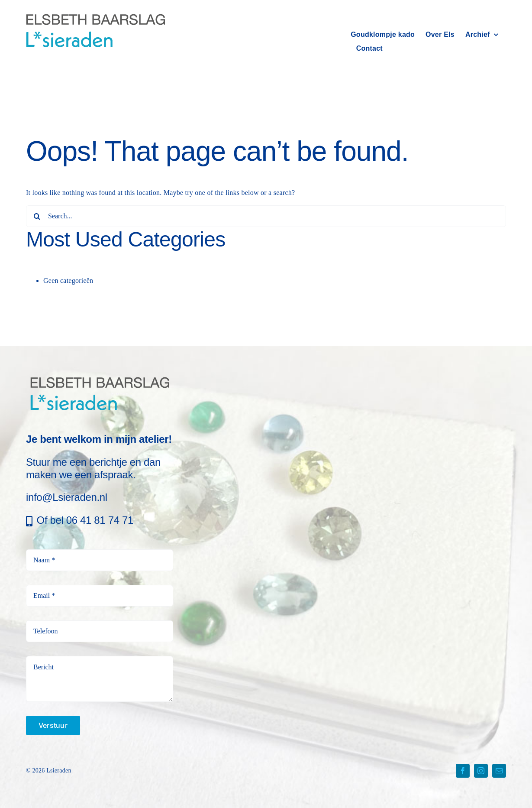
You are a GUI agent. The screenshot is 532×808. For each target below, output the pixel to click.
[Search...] (266, 216)
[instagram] (481, 771)
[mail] (499, 771)
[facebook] (463, 771)
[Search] (37, 216)
